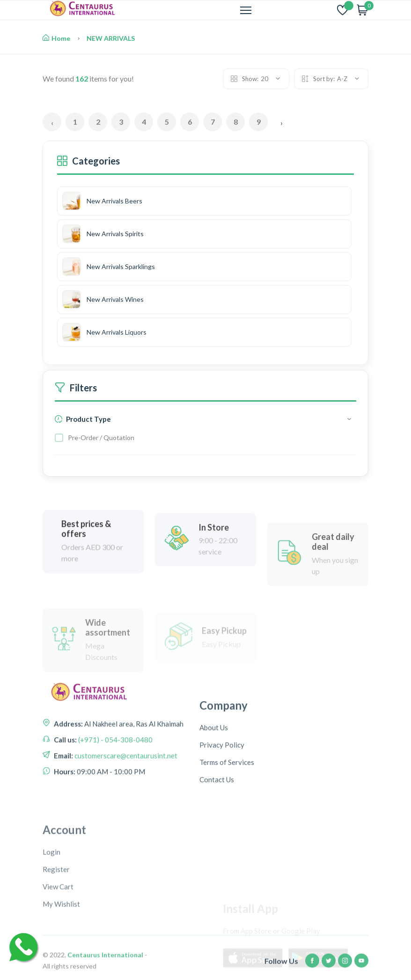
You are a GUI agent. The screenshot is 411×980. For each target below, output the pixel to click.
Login (51, 931)
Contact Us (217, 831)
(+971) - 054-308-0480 (115, 775)
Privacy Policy (222, 796)
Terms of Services (227, 814)
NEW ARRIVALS (111, 38)
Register (56, 948)
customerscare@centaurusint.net (125, 791)
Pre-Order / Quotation (101, 438)
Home (56, 38)
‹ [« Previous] (52, 123)
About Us (214, 779)
